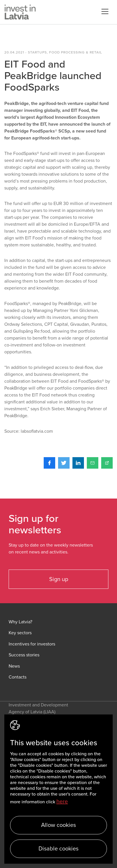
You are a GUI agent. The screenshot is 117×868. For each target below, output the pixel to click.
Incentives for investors (32, 644)
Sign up (59, 579)
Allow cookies (58, 825)
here (62, 802)
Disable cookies (58, 849)
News (14, 666)
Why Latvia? (20, 622)
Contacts (18, 677)
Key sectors (20, 633)
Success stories (24, 655)
